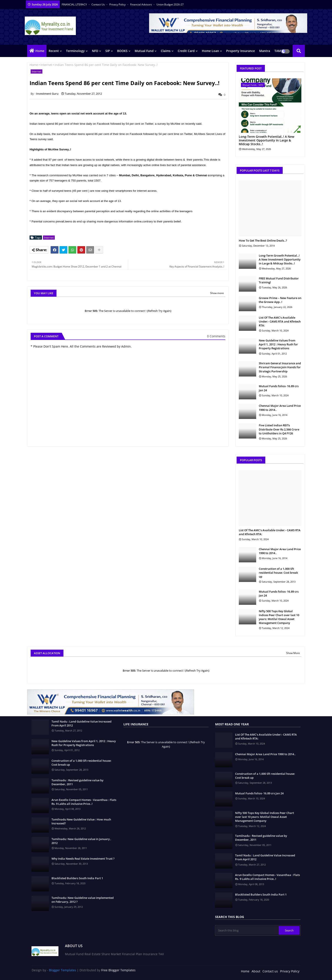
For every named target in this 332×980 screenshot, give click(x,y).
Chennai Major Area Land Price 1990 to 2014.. (280, 408)
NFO (95, 51)
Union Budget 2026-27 (170, 4)
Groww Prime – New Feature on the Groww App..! (280, 300)
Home (40, 51)
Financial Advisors (141, 4)
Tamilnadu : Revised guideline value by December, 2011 (77, 782)
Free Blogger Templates (118, 970)
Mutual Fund (144, 51)
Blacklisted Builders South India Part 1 (77, 878)
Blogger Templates (62, 970)
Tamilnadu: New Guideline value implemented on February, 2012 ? (83, 900)
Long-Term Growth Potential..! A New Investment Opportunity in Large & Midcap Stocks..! (266, 140)
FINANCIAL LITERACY (75, 4)
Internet (46, 65)
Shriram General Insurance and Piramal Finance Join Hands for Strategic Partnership (280, 367)
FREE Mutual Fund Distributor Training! (279, 280)
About (256, 971)
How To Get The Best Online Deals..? (263, 240)
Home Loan (210, 51)
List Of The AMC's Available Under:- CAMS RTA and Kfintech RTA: (280, 321)
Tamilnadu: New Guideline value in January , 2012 (81, 841)
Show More (293, 653)
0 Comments (216, 336)
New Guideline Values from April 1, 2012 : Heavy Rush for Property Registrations (278, 344)
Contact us (98, 4)
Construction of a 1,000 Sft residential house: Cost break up (278, 573)
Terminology (75, 51)
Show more (217, 293)
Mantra (265, 51)
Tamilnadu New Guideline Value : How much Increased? (81, 821)
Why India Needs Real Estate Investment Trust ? (83, 859)
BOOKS (122, 51)
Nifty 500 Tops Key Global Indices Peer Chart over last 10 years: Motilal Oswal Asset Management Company (279, 617)
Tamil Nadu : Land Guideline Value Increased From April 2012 (81, 723)
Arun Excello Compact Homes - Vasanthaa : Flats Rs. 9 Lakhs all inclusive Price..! (84, 802)
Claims (166, 51)
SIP (108, 51)
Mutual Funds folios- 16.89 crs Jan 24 (279, 388)
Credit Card (186, 51)
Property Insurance (241, 51)
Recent (54, 51)
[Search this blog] (247, 930)
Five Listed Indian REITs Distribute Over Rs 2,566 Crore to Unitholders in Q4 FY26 (279, 429)
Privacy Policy (118, 4)
